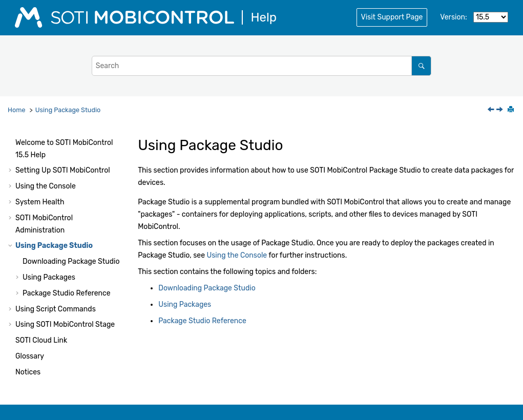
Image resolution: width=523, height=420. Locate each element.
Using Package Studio (68, 110)
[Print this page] (512, 110)
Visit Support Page (392, 17)
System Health (40, 202)
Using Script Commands (56, 309)
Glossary (30, 356)
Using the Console (46, 186)
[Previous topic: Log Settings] (492, 110)
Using (65, 324)
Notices (28, 372)
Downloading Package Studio (207, 288)
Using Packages (49, 277)
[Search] (421, 66)
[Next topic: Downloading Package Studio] (500, 110)
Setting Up (63, 170)
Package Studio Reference (67, 293)
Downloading (71, 261)
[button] (11, 143)
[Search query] (262, 66)
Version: (453, 17)
